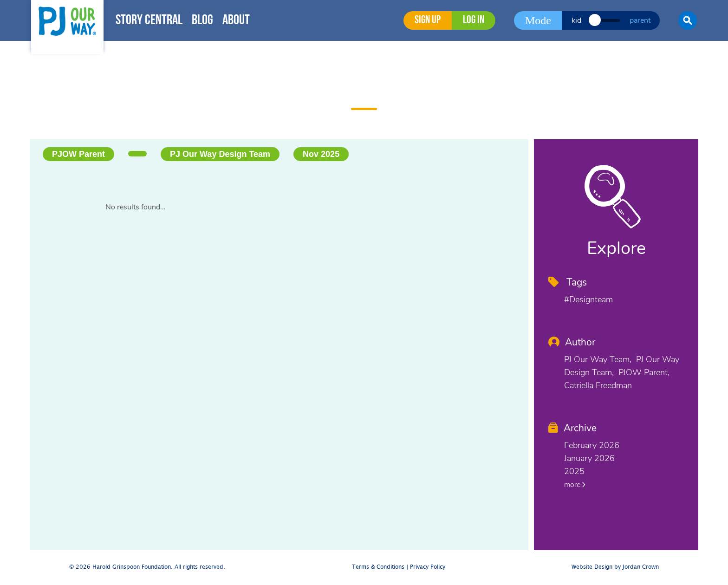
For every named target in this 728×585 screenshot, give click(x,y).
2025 (574, 471)
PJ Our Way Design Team (220, 154)
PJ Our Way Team (597, 359)
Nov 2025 (321, 154)
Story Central (149, 21)
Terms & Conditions (378, 567)
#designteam (588, 299)
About (236, 21)
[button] (688, 20)
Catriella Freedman (598, 385)
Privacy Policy (428, 567)
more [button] (575, 485)
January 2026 (589, 458)
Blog (202, 21)
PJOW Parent (78, 154)
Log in (474, 20)
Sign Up (428, 20)
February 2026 (592, 445)
